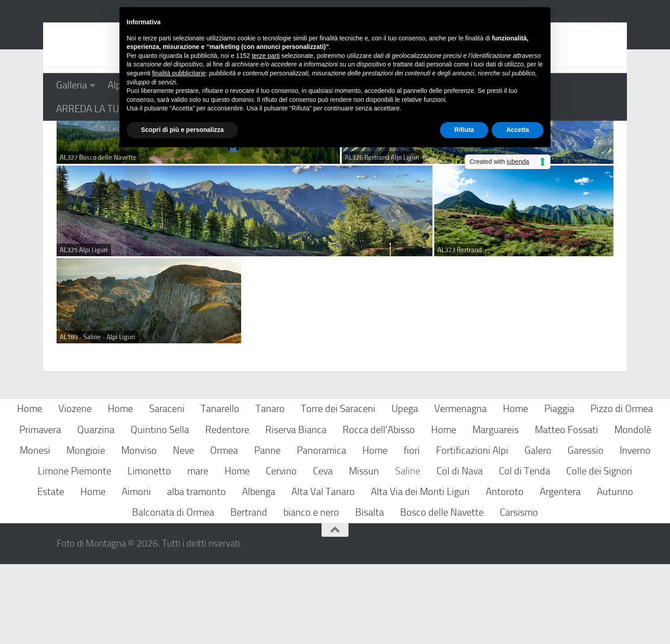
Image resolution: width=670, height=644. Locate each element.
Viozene (75, 489)
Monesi (35, 530)
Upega (405, 489)
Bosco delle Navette (442, 592)
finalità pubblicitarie (179, 73)
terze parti (266, 56)
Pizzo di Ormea (622, 489)
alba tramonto (196, 572)
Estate (51, 572)
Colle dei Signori (599, 551)
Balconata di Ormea (173, 592)
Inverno (635, 530)
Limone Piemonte (75, 551)
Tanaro (270, 489)
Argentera (560, 572)
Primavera (40, 510)
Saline (408, 551)
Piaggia (559, 489)
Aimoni (136, 572)
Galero (538, 530)
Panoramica (322, 530)
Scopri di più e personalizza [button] (182, 130)
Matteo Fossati (566, 510)
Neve (183, 530)
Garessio (586, 530)
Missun (364, 551)
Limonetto (149, 551)
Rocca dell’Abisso (379, 510)
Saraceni (167, 489)
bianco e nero (311, 592)
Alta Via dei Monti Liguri (420, 572)
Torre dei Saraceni (338, 489)
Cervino (281, 551)
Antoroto (505, 572)
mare (198, 551)
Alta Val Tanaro (323, 572)
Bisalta (370, 592)
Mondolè (633, 510)
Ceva (323, 551)
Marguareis (496, 510)
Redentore (227, 510)
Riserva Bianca (296, 510)
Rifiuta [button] (464, 130)
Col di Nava (460, 551)
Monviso (139, 530)
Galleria (72, 85)
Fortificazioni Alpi (472, 530)
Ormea (224, 530)
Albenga (259, 572)
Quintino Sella (160, 510)
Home (30, 489)
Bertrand (249, 592)
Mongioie (86, 530)
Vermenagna (461, 489)
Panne (267, 530)
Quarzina (96, 510)
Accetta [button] (518, 130)
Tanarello (220, 489)
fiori (412, 530)
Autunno (615, 572)
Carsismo (519, 592)
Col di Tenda (525, 551)
